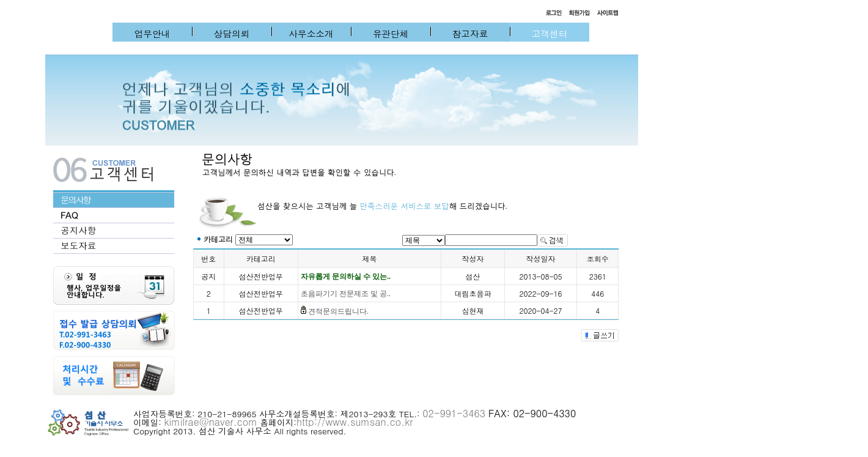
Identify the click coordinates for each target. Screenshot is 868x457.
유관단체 (391, 33)
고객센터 (550, 33)
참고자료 (470, 33)
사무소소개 (311, 33)
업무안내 (153, 33)
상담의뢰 (232, 33)
